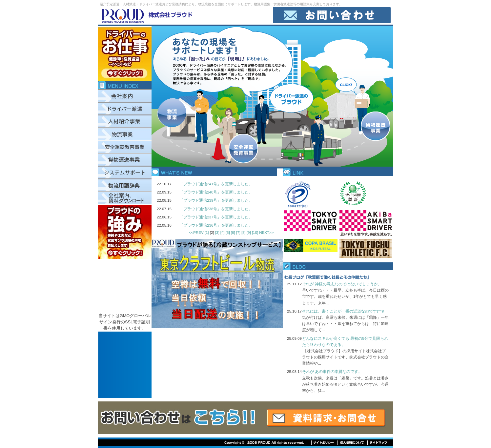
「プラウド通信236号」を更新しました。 (216, 225)
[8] (244, 233)
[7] (239, 233)
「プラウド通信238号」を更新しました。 (216, 209)
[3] (218, 233)
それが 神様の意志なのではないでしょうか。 (342, 284)
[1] (207, 233)
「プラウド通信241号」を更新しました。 (216, 184)
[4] (223, 233)
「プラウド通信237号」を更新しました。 (216, 217)
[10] (256, 233)
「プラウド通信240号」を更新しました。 (216, 192)
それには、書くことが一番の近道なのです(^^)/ (343, 311)
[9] (249, 233)
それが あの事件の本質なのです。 (332, 372)
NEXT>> (266, 233)
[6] (234, 233)
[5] (228, 233)
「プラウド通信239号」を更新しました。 (216, 200)
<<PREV (196, 233)
